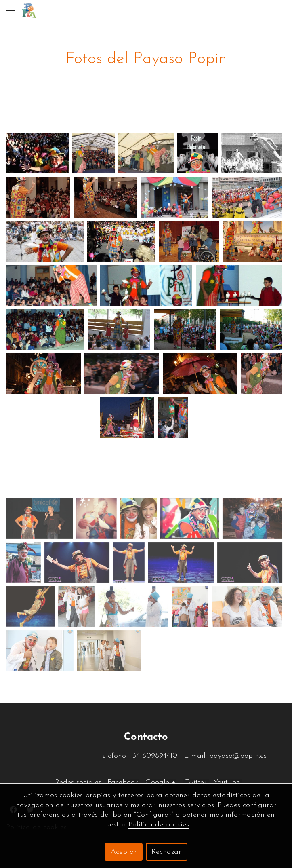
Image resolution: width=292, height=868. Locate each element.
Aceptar (124, 852)
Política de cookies (159, 825)
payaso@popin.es (239, 756)
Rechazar (166, 852)
